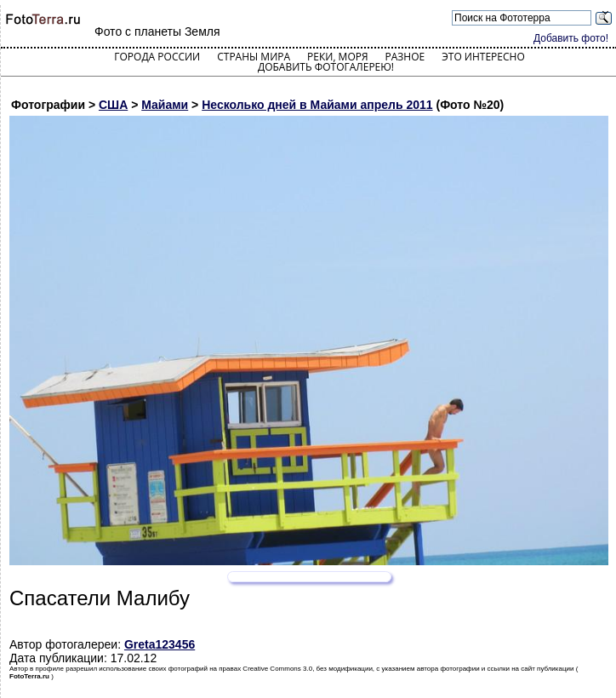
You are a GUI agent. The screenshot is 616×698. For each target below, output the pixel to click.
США (113, 105)
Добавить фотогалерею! (326, 67)
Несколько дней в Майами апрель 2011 (317, 105)
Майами (165, 105)
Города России (157, 57)
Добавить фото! (571, 38)
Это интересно (483, 57)
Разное (405, 57)
